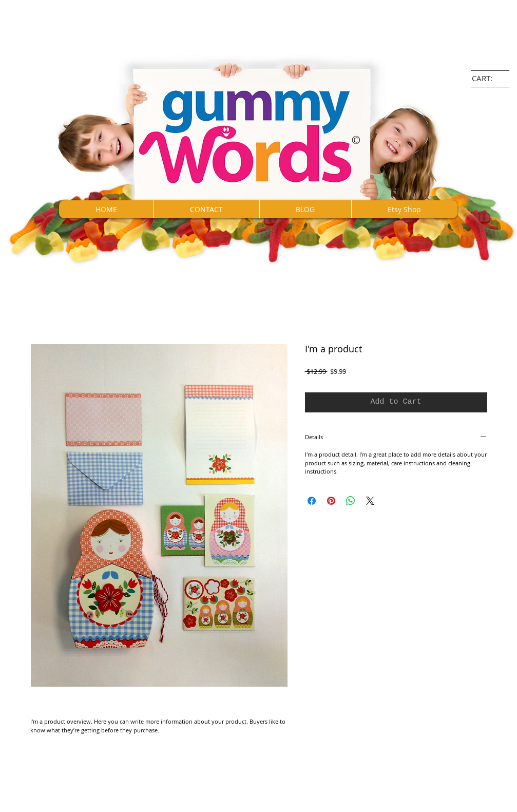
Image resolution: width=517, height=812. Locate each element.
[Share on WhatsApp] (351, 501)
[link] (488, 79)
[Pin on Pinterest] (331, 501)
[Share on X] (370, 501)
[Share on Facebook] (312, 501)
